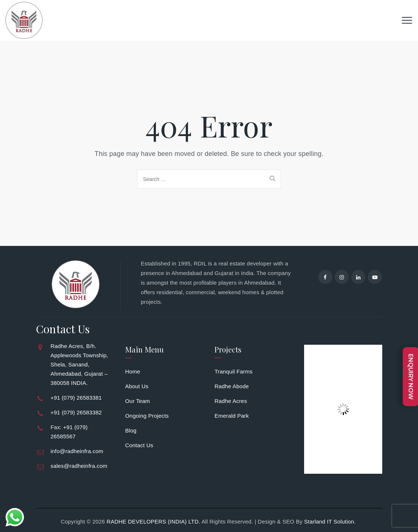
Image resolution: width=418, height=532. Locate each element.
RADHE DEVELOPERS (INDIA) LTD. (153, 521)
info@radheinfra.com (77, 451)
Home (133, 371)
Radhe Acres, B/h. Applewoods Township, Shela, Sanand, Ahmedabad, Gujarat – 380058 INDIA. (79, 364)
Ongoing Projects (147, 416)
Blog (131, 430)
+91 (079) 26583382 (76, 412)
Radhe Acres (231, 401)
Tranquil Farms (234, 371)
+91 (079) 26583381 (76, 398)
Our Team (138, 401)
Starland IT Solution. (331, 521)
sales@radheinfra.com (79, 466)
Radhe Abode (232, 386)
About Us (137, 386)
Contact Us (139, 445)
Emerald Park (232, 416)
